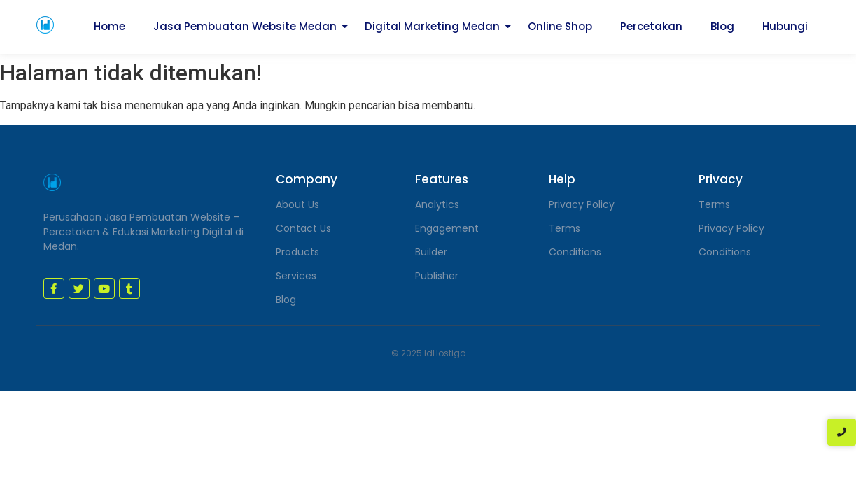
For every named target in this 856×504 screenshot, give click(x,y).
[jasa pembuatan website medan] (45, 25)
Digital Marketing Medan (432, 26)
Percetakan (651, 26)
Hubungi (785, 26)
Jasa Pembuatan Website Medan (245, 26)
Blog (722, 26)
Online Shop (560, 26)
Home (110, 26)
